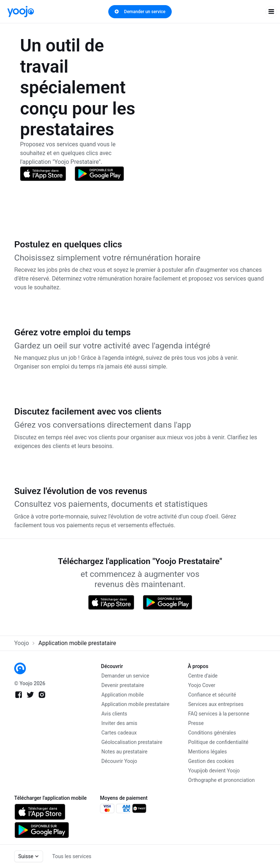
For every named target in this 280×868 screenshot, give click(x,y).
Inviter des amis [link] (119, 723)
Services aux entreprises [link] (216, 704)
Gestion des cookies (211, 761)
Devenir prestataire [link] (123, 685)
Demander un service (140, 12)
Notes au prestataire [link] (124, 752)
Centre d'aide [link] (203, 676)
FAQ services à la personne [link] (219, 714)
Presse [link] (196, 723)
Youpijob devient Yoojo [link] (214, 771)
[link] (21, 11)
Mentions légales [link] (207, 752)
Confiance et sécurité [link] (212, 695)
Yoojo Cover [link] (202, 685)
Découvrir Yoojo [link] (119, 761)
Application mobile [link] (122, 695)
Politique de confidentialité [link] (218, 742)
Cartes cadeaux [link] (119, 733)
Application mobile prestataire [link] (135, 704)
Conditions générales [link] (212, 733)
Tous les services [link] (72, 856)
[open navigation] (271, 12)
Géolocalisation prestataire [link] (132, 742)
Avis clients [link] (114, 714)
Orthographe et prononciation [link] (221, 780)
